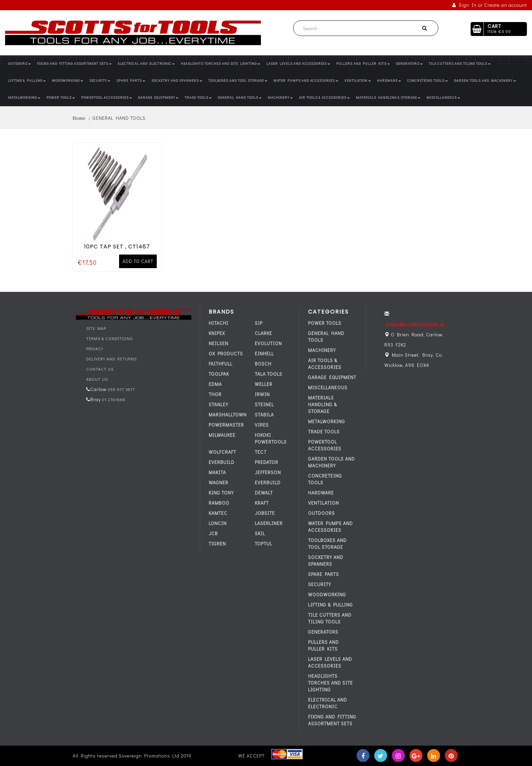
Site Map (96, 328)
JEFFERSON (268, 472)
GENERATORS (409, 64)
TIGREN (217, 544)
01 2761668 (113, 399)
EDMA (215, 384)
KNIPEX (217, 333)
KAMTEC (218, 513)
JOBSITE (265, 513)
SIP (259, 323)
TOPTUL (263, 544)
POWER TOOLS (61, 98)
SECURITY (100, 81)
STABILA (264, 415)
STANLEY (218, 404)
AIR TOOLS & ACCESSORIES (324, 98)
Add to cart (138, 260)
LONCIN (218, 523)
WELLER (264, 384)
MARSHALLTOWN (228, 415)
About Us (97, 379)
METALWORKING (24, 98)
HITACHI (218, 323)
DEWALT (264, 493)
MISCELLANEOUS (443, 98)
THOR (215, 394)
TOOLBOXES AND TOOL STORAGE (238, 81)
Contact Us (100, 369)
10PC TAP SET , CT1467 (117, 246)
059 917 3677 (121, 389)
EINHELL (264, 353)
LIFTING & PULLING (27, 81)
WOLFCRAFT (222, 452)
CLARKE (263, 333)
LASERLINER (269, 523)
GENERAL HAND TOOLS (240, 98)
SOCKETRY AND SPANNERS (177, 81)
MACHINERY (280, 98)
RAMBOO (219, 503)
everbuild (222, 462)
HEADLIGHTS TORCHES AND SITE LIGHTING (221, 64)
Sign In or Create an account (490, 5)
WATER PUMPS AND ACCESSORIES (306, 81)
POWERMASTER (226, 425)
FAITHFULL (221, 364)
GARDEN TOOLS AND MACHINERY (485, 81)
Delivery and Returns (111, 359)
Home (79, 118)
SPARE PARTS (131, 81)
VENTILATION (358, 81)
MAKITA (217, 472)
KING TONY (221, 493)
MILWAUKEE (222, 435)
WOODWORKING (68, 81)
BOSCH (263, 364)
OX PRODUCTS (226, 353)
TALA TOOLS (269, 374)
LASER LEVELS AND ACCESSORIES (298, 64)
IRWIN (262, 394)
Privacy (95, 349)
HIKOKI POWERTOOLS (271, 438)
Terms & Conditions (109, 338)
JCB (213, 533)
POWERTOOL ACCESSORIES (107, 98)
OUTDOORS (20, 64)
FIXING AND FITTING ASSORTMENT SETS (74, 64)
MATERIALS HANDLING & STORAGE (388, 98)
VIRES (262, 425)
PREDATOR (267, 462)
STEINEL (264, 404)
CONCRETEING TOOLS (427, 81)
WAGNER (218, 482)
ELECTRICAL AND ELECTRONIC (146, 64)
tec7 (261, 452)
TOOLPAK (219, 374)
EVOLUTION (268, 343)
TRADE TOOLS (198, 98)
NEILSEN (218, 343)
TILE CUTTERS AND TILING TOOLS (460, 64)
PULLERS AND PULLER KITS (363, 64)
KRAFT (262, 503)
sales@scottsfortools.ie (415, 324)
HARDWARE (389, 81)
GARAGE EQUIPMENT (158, 98)
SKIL (260, 533)
